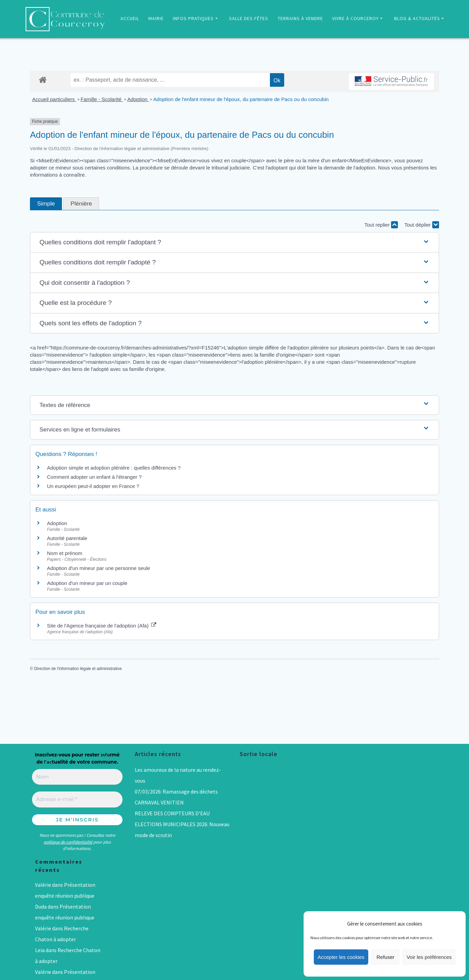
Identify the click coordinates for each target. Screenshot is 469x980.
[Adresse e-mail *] (77, 799)
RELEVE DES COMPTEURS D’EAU (172, 813)
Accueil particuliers (54, 99)
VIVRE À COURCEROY (355, 18)
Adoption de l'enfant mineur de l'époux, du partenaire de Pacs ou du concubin (241, 99)
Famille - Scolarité (102, 99)
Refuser (385, 957)
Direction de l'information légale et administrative (78, 669)
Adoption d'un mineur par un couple (87, 583)
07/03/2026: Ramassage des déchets (176, 791)
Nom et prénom (64, 553)
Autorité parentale (67, 538)
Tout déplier (422, 225)
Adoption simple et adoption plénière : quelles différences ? (114, 468)
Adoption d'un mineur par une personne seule (99, 568)
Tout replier (381, 225)
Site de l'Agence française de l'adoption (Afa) (102, 626)
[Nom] (77, 777)
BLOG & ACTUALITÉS (417, 18)
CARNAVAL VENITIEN (159, 802)
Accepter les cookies (341, 957)
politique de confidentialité (68, 842)
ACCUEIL (130, 18)
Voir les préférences (429, 957)
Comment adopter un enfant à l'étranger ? (94, 477)
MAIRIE (156, 18)
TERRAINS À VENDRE (300, 18)
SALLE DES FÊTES (249, 18)
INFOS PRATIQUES (193, 18)
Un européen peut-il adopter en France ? (93, 486)
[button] (234, 242)
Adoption (138, 99)
